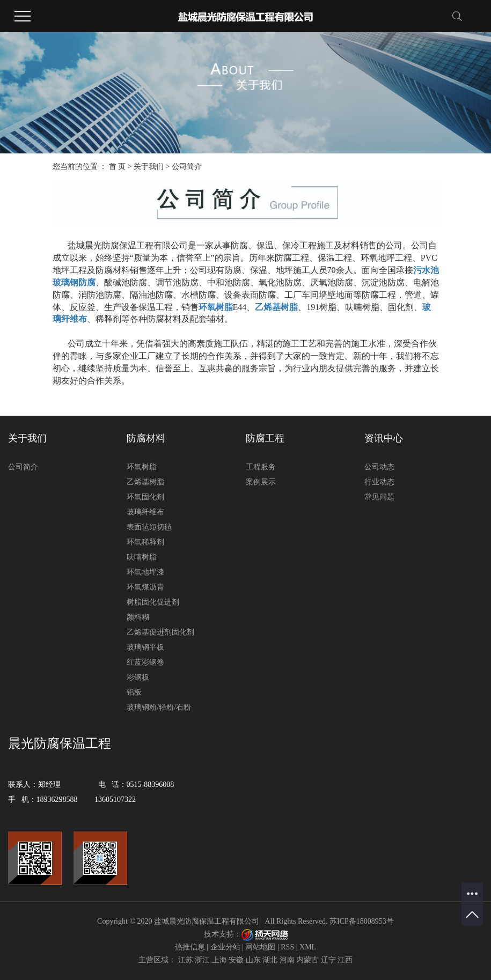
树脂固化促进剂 (153, 602)
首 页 (118, 167)
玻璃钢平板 (145, 647)
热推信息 (190, 947)
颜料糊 (138, 617)
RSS (287, 947)
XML (308, 947)
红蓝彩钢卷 (145, 662)
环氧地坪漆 (145, 572)
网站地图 (260, 947)
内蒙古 (307, 960)
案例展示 (261, 482)
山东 (253, 960)
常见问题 (379, 497)
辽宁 (328, 960)
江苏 (186, 960)
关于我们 (149, 167)
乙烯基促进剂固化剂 (160, 632)
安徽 (236, 960)
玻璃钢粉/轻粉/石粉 (159, 707)
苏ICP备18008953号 (362, 921)
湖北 (270, 960)
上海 (219, 960)
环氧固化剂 (145, 497)
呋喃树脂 (142, 557)
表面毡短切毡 (149, 527)
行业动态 (379, 482)
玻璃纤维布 (145, 512)
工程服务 (261, 467)
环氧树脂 (142, 467)
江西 (345, 960)
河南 (287, 960)
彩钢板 (138, 677)
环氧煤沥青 (145, 587)
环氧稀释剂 (145, 542)
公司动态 (379, 467)
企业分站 (225, 947)
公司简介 (23, 467)
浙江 (202, 960)
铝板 (134, 692)
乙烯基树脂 (145, 482)
